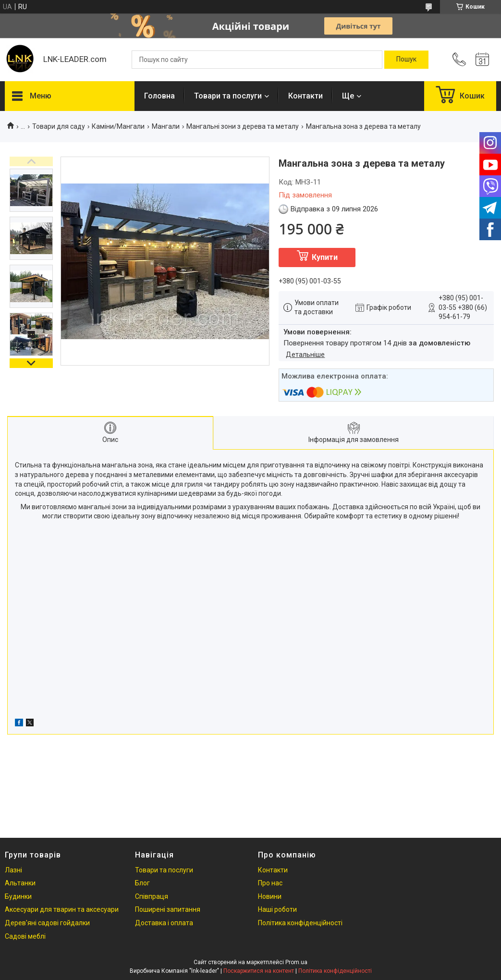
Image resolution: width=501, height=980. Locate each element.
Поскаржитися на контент (259, 971)
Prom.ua (296, 962)
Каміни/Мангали (118, 126)
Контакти (305, 96)
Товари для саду (59, 126)
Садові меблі (25, 936)
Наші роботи (277, 909)
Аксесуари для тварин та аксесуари (62, 909)
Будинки (18, 896)
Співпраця (152, 896)
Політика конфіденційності (300, 923)
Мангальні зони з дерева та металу (243, 126)
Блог (142, 883)
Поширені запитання (168, 909)
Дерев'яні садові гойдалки (47, 923)
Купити (325, 257)
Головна (159, 96)
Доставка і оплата (164, 923)
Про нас (270, 883)
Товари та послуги (228, 96)
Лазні (13, 870)
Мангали (166, 126)
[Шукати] (406, 60)
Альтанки (20, 883)
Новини (270, 896)
